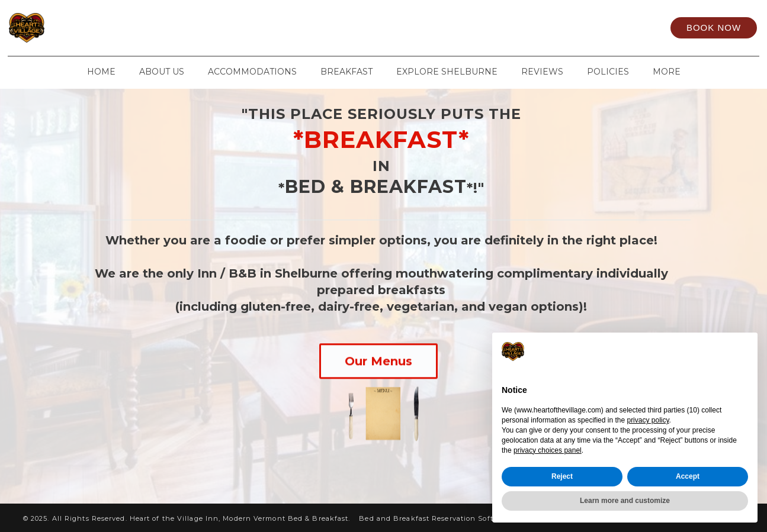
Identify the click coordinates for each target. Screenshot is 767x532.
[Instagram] (561, 27)
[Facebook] (522, 27)
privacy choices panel (548, 450)
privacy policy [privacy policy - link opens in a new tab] (648, 420)
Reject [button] (562, 476)
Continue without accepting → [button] (685, 351)
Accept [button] (688, 476)
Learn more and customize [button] (625, 501)
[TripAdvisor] (601, 27)
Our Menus (378, 361)
